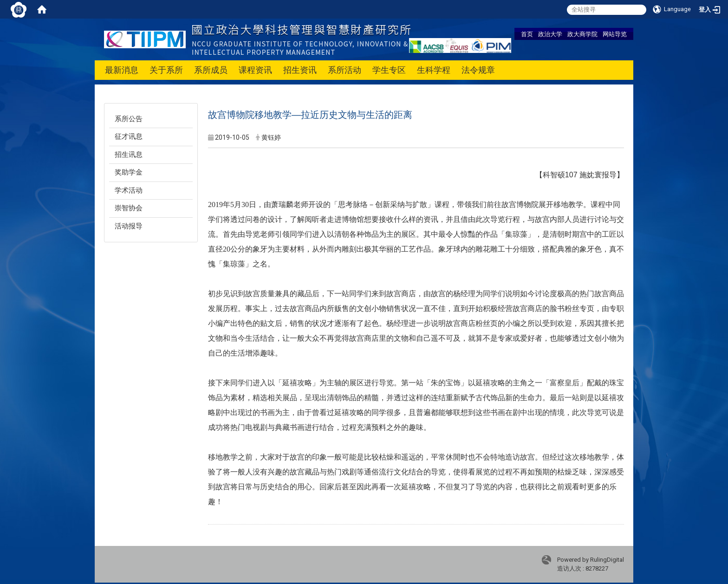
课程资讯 (255, 70)
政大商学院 (582, 34)
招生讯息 (129, 155)
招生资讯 (300, 70)
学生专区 (389, 70)
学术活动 (129, 190)
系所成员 (211, 70)
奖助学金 (129, 172)
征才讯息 (129, 136)
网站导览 (615, 34)
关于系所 (166, 70)
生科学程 (434, 70)
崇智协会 (129, 208)
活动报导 (129, 226)
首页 (527, 34)
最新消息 (122, 70)
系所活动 (344, 70)
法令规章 (478, 70)
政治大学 (550, 34)
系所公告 (129, 119)
